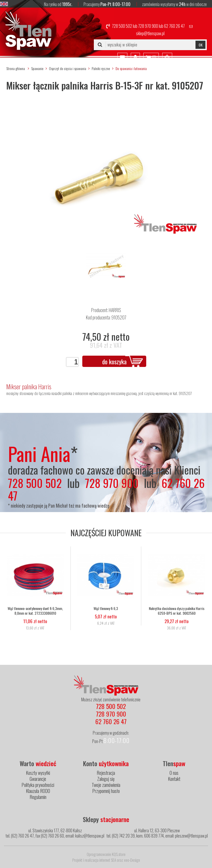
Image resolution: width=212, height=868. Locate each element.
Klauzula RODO (38, 791)
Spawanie (37, 68)
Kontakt (174, 779)
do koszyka (114, 361)
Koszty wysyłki (38, 773)
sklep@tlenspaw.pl (150, 33)
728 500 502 (122, 26)
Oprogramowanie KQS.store (106, 854)
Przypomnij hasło (106, 791)
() (151, 57)
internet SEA (108, 860)
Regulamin (38, 797)
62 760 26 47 (174, 26)
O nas (174, 773)
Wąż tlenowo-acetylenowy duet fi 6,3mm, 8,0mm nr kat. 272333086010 (35, 611)
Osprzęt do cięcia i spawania (68, 68)
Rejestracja (106, 773)
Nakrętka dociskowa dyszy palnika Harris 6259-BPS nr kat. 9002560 (177, 611)
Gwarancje (38, 779)
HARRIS (115, 310)
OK (201, 45)
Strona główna (16, 68)
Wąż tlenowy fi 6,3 (106, 608)
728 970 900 (148, 26)
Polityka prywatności (38, 785)
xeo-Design (132, 860)
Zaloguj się (106, 779)
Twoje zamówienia (106, 785)
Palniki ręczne (101, 68)
